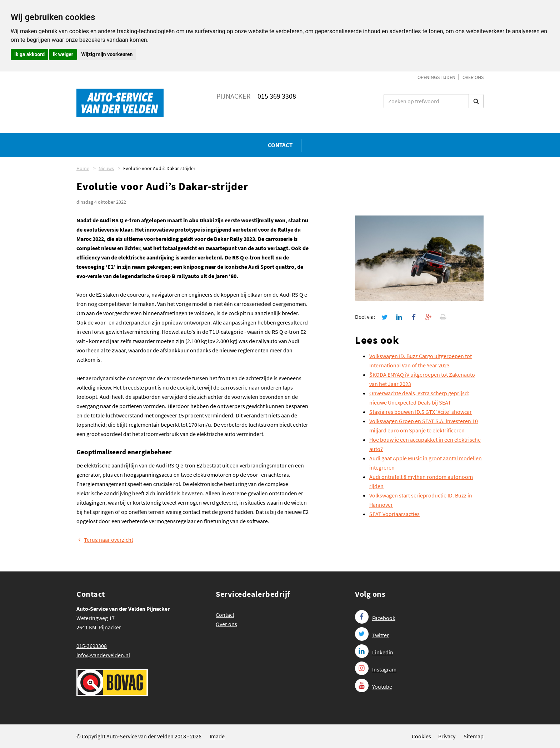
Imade (217, 736)
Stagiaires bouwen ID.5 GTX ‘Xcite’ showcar (421, 412)
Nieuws (106, 168)
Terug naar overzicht (105, 540)
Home (83, 168)
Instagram (376, 669)
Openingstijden (436, 77)
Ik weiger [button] (63, 54)
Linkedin (374, 652)
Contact (280, 145)
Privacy (447, 736)
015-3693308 (92, 646)
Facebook (375, 618)
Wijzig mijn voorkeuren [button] (107, 54)
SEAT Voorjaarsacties (394, 514)
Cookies (421, 736)
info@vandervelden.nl (103, 655)
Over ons (473, 77)
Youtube (374, 687)
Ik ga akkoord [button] (29, 54)
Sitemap (474, 736)
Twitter (372, 635)
